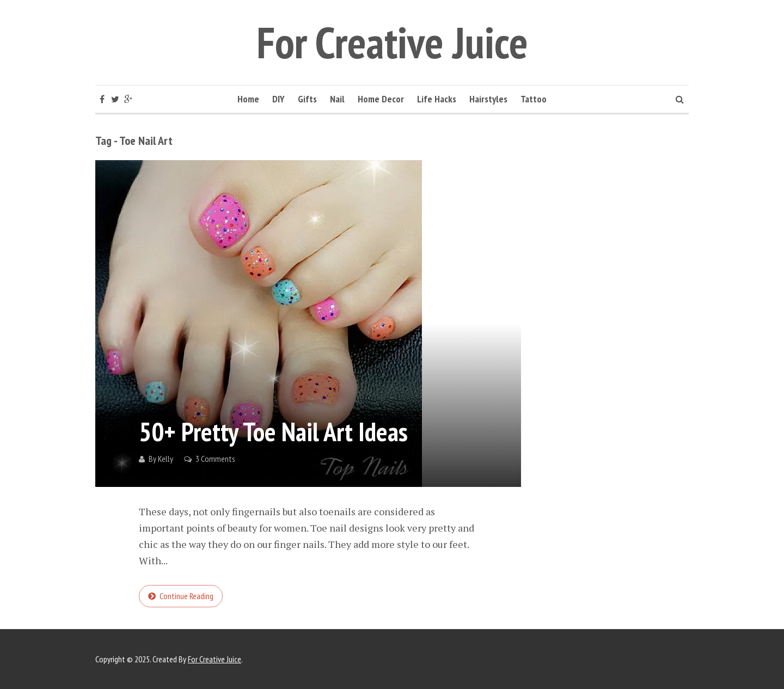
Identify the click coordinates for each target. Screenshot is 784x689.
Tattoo (534, 99)
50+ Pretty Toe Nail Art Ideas (273, 431)
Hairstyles (488, 99)
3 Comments (215, 459)
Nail (337, 99)
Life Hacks (437, 99)
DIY (278, 99)
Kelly (166, 459)
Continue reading (186, 596)
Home (248, 99)
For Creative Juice (392, 42)
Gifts (307, 99)
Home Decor (381, 99)
